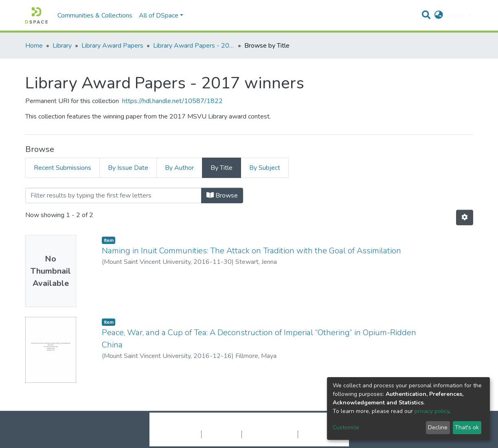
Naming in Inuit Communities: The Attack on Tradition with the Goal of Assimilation (251, 251)
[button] (439, 15)
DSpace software (200, 426)
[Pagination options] (465, 217)
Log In (457, 15)
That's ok (467, 427)
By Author (179, 168)
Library (62, 46)
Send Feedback (319, 434)
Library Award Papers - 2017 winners (194, 46)
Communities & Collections (95, 15)
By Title (222, 168)
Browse (222, 195)
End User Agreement (270, 434)
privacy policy (432, 411)
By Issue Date (128, 168)
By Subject (265, 168)
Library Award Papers (112, 46)
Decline (438, 427)
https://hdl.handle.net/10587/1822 (172, 101)
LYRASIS (311, 426)
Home (34, 46)
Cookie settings (179, 434)
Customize (346, 427)
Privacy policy (222, 434)
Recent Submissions (63, 168)
